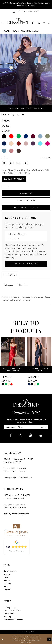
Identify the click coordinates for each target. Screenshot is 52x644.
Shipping (8, 617)
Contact (7, 583)
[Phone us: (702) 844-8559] (39, 23)
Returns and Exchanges (14, 620)
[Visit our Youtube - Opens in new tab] (31, 435)
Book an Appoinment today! (38, 3)
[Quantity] (6, 187)
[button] (3, 23)
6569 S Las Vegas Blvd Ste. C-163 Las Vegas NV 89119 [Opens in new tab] (18, 461)
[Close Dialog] (2, 639)
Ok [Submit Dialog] (49, 639)
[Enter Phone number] (25, 238)
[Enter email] (26, 427)
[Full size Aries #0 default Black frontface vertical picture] (26, 73)
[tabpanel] (26, 73)
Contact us (7, 300)
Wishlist (7, 574)
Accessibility (9, 614)
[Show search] (49, 23)
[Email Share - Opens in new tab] (23, 115)
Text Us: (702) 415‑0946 (15, 471)
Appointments (10, 571)
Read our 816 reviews (17, 551)
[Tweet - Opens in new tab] (13, 115)
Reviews (7, 580)
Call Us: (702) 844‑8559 (15, 468)
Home (6, 31)
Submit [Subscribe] (44, 427)
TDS (15, 31)
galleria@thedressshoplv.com (16, 514)
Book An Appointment (26, 208)
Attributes (10, 275)
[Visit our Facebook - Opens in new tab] (11, 435)
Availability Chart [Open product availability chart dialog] (14, 179)
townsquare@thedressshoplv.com (18, 477)
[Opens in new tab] (16, 530)
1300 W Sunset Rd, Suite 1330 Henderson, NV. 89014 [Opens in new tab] (17, 497)
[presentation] (13, 355)
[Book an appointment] (26, 11)
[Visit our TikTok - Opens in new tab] (41, 435)
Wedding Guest (30, 31)
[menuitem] (3, 23)
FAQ (6, 587)
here (30, 642)
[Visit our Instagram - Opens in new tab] (20, 435)
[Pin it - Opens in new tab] (18, 115)
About (7, 577)
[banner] (19, 21)
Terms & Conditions (12, 610)
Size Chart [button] (45, 158)
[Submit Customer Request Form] (26, 264)
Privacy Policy (10, 607)
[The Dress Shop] (26, 403)
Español (7, 590)
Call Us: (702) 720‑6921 (15, 504)
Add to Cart (26, 193)
